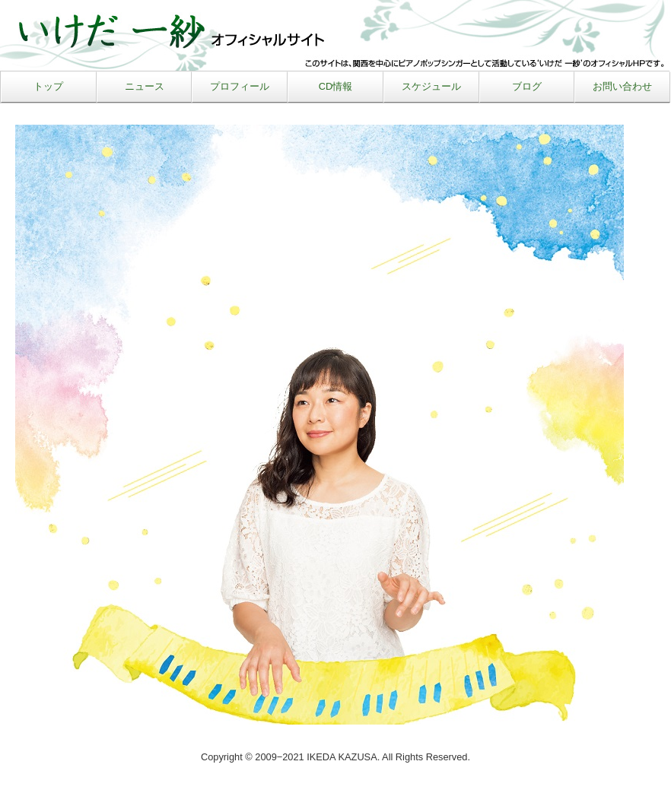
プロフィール (240, 86)
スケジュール (431, 86)
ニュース (145, 86)
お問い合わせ (622, 86)
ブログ (527, 86)
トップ (48, 86)
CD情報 (335, 86)
